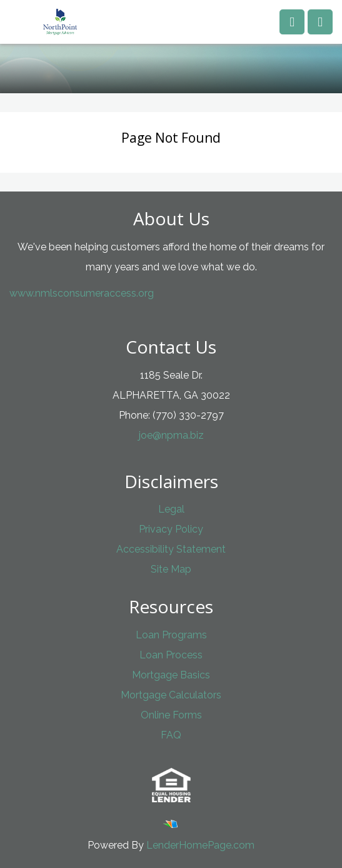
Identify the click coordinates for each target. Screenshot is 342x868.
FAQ (171, 735)
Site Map (171, 569)
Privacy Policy (171, 529)
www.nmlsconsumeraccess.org (82, 293)
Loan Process (171, 655)
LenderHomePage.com (200, 845)
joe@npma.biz (171, 435)
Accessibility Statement (171, 549)
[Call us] (292, 22)
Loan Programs (171, 635)
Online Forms (171, 715)
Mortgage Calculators (171, 695)
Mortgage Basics (171, 675)
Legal (171, 509)
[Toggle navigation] (320, 22)
